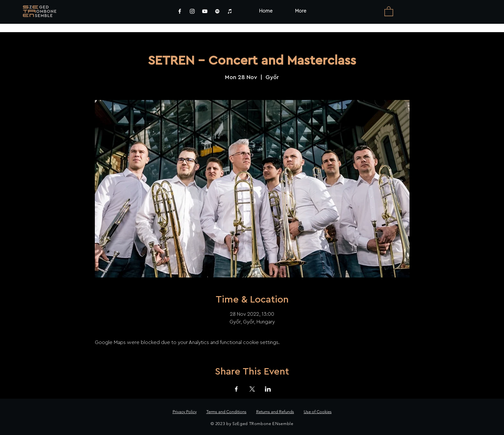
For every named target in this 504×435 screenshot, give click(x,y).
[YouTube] (205, 11)
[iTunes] (230, 11)
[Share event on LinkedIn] (268, 389)
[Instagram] (192, 11)
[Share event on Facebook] (236, 389)
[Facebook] (180, 11)
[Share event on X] (252, 389)
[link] (389, 11)
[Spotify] (217, 11)
